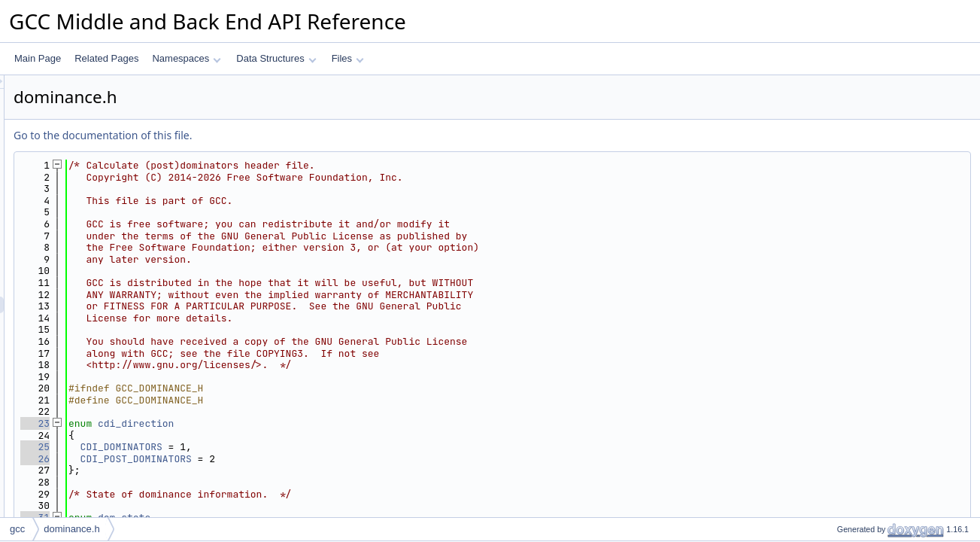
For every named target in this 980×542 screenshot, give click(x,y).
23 (223, 423)
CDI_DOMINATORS (309, 447)
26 (223, 459)
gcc (17, 529)
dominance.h (71, 529)
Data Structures (276, 58)
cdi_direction (324, 423)
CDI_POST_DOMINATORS (324, 459)
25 (223, 447)
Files (348, 58)
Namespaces (186, 58)
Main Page (38, 58)
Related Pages (106, 58)
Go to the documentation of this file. (291, 135)
